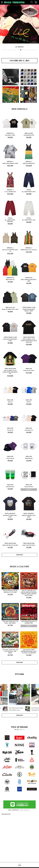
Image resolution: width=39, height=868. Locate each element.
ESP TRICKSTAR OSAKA (9, 837)
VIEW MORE (19, 555)
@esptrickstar (6, 814)
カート (36, 2)
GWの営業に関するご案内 (20, 61)
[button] (3, 50)
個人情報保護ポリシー (27, 862)
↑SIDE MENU (2, 3)
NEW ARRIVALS (19, 109)
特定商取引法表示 (26, 859)
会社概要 (23, 856)
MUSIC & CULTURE (19, 567)
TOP (19, 827)
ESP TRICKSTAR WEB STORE (14, 3)
